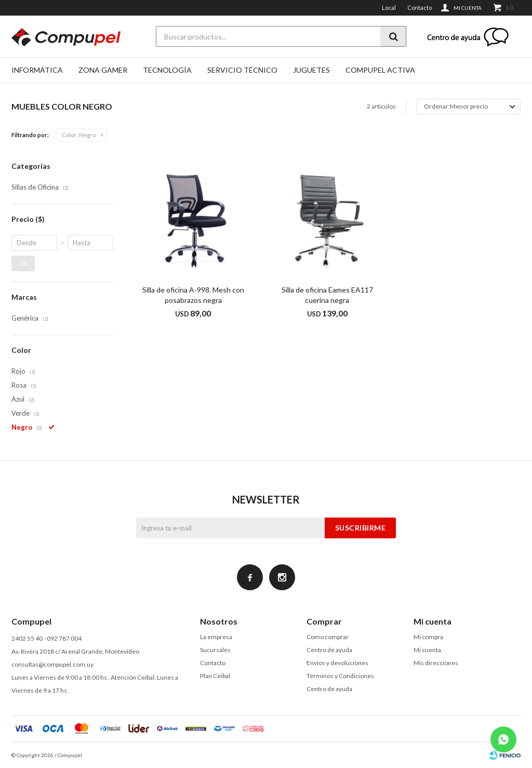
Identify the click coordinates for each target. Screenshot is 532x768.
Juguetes (311, 70)
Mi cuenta (427, 650)
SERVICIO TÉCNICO (242, 70)
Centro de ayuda (329, 650)
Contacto (420, 8)
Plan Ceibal (215, 676)
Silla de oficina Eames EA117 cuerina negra (327, 295)
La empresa (216, 637)
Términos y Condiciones (340, 676)
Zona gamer (103, 70)
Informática (37, 70)
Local (389, 8)
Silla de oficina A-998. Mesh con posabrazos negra (193, 295)
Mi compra (428, 637)
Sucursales (215, 650)
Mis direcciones (436, 663)
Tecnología (167, 70)
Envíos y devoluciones (337, 663)
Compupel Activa (380, 70)
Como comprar (328, 637)
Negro (79, 135)
